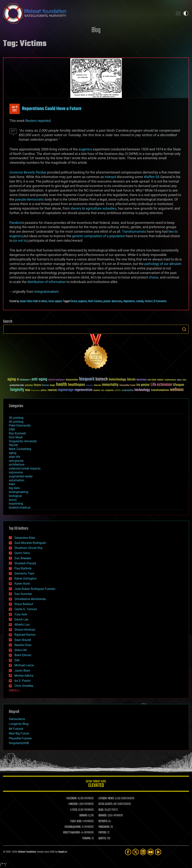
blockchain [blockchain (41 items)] (142, 380)
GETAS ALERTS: (106, 804)
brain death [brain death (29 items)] (152, 380)
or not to (20, 240)
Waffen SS (152, 177)
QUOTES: (102, 839)
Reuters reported (38, 121)
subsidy (140, 301)
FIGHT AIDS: (76, 821)
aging (13, 453)
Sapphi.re (62, 852)
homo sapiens (55, 301)
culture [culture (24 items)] (179, 380)
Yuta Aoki (21, 614)
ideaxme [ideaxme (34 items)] (97, 386)
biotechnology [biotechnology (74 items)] (117, 380)
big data (14, 488)
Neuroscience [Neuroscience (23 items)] (35, 391)
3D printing (16, 418)
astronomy (16, 472)
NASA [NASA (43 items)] (28, 390)
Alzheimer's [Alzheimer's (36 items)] (25, 380)
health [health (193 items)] (62, 385)
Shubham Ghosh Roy (28, 548)
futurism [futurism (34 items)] (45, 386)
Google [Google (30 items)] (52, 385)
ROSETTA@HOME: (72, 833)
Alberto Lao (22, 625)
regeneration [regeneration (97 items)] (83, 390)
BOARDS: (103, 816)
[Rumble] (158, 852)
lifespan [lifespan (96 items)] (178, 385)
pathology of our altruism (163, 264)
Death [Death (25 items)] (184, 380)
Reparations (129, 301)
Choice (74, 301)
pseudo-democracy (113, 301)
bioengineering (19, 492)
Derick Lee (21, 619)
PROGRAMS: (104, 827)
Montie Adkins (24, 676)
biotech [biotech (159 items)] (102, 379)
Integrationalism (46, 292)
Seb (17, 660)
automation (16, 480)
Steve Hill (21, 650)
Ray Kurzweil (17, 433)
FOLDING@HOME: (73, 827)
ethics (44, 301)
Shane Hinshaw (25, 630)
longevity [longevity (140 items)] (17, 390)
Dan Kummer (23, 594)
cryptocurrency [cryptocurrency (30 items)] (170, 380)
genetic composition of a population (99, 236)
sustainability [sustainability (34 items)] (128, 391)
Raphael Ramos (25, 635)
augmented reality (21, 476)
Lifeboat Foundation (27, 852)
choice (154, 277)
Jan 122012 (15, 109)
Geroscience (17, 719)
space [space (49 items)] (118, 390)
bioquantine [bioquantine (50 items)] (72, 380)
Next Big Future (19, 733)
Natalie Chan (23, 645)
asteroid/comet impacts (25, 468)
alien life (14, 457)
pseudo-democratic (29, 199)
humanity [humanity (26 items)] (89, 386)
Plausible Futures (20, 738)
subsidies (109, 208)
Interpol (110, 177)
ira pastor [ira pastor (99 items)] (143, 385)
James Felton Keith (29, 301)
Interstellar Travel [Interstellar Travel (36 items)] (127, 385)
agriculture (94, 208)
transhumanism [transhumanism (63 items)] (160, 390)
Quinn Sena (22, 553)
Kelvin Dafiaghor (25, 579)
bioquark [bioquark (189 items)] (87, 379)
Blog (96, 30)
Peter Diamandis (20, 425)
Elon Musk (16, 437)
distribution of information (47, 282)
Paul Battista (23, 568)
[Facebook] (128, 852)
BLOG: (101, 810)
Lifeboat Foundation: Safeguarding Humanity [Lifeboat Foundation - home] (87, 13)
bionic (13, 500)
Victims (148, 301)
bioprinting (16, 504)
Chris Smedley (24, 686)
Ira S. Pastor (22, 681)
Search (184, 329)
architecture (17, 465)
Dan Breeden (23, 558)
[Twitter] (136, 852)
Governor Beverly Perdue (28, 172)
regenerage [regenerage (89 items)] (66, 390)
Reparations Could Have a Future (52, 109)
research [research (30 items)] (97, 391)
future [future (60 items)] (37, 385)
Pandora (16, 223)
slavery (76, 208)
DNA (12, 429)
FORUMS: (87, 839)
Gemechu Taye (24, 573)
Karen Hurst (22, 584)
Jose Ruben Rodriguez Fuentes (35, 589)
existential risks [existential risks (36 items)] (17, 385)
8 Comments (160, 301)
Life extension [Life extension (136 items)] (161, 385)
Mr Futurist (16, 729)
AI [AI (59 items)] (18, 380)
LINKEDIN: (73, 804)
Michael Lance (24, 665)
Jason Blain (22, 671)
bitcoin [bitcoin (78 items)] (131, 380)
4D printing (16, 422)
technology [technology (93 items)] (142, 390)
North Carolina (95, 301)
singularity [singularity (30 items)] (109, 391)
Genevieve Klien (25, 538)
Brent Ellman (23, 655)
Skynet (13, 445)
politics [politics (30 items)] (44, 391)
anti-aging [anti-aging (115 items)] (39, 379)
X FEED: (74, 810)
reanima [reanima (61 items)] (52, 390)
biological (15, 496)
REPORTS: (103, 821)
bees (12, 484)
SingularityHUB (19, 743)
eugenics (85, 149)
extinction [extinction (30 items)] (29, 385)
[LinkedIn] (143, 852)
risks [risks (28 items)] (103, 390)
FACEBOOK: (72, 799)
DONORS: (84, 816)
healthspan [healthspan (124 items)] (76, 385)
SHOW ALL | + (15, 691)
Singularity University (23, 441)
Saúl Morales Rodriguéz (30, 543)
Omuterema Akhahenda (30, 599)
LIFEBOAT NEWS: (106, 799)
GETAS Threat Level (96, 784)
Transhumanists (134, 231)
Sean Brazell (23, 640)
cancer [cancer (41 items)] (160, 380)
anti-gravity (16, 461)
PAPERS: (103, 833)
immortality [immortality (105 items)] (110, 385)
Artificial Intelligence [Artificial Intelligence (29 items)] (57, 380)
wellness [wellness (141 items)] (177, 390)
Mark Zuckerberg (20, 449)
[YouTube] (151, 852)
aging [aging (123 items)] (12, 379)
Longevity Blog (19, 724)
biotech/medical (20, 508)
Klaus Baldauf (24, 604)
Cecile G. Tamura (26, 609)
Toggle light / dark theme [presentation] (186, 13)
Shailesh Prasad (25, 563)
